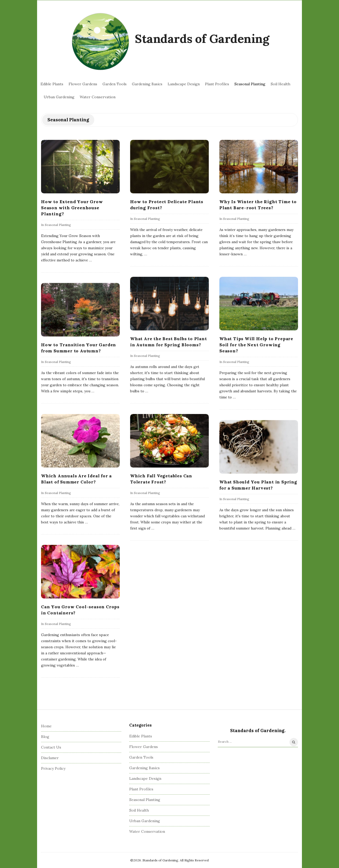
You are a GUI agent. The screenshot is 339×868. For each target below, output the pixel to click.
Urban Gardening (59, 97)
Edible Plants (52, 84)
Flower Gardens (83, 84)
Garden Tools (115, 84)
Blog (45, 737)
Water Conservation (98, 97)
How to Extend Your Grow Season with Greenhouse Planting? (72, 208)
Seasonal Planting (250, 84)
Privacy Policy (53, 768)
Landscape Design (184, 84)
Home (46, 726)
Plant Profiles (217, 84)
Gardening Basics (147, 84)
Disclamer (50, 758)
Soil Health (280, 84)
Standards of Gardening (202, 39)
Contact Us (51, 747)
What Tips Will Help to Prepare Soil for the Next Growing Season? (256, 345)
